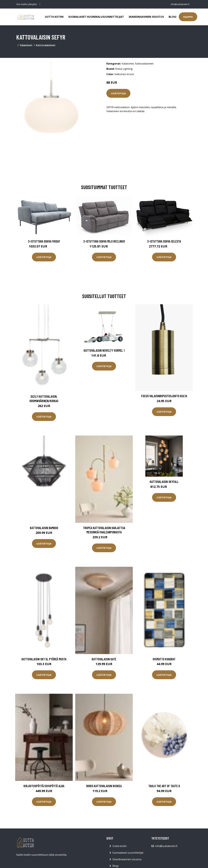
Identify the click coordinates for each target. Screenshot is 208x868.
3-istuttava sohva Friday (44, 241)
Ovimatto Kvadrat (164, 659)
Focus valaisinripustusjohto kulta (164, 396)
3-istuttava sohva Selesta (164, 241)
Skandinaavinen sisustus (146, 17)
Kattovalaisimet (46, 45)
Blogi (173, 17)
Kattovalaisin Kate (104, 659)
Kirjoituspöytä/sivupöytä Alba (44, 786)
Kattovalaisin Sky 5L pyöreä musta (44, 659)
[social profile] (40, 4)
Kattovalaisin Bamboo (44, 528)
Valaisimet (26, 45)
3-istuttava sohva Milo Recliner (104, 241)
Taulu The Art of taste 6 (164, 786)
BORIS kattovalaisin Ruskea (104, 786)
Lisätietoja (118, 93)
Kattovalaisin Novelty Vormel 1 (104, 350)
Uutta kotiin (54, 17)
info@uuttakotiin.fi (180, 4)
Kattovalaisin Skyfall (164, 482)
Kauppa (188, 17)
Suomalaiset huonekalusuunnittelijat (96, 17)
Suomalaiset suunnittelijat (128, 853)
